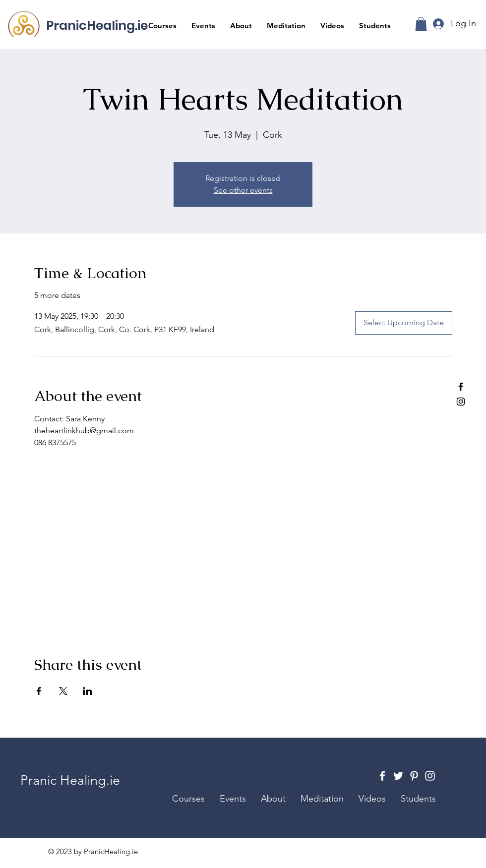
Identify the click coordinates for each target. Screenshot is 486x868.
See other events (243, 190)
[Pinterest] (414, 776)
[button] (162, 26)
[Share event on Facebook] (39, 691)
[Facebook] (461, 387)
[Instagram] (461, 402)
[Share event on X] (63, 691)
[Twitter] (398, 776)
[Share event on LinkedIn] (88, 691)
